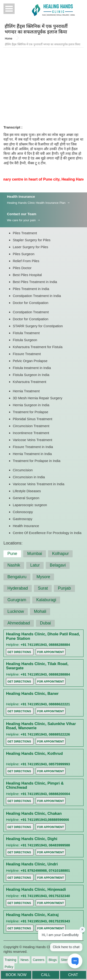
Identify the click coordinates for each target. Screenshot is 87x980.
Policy (9, 967)
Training (10, 960)
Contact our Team (22, 214)
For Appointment (51, 652)
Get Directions (19, 652)
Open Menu (9, 9)
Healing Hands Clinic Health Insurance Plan (36, 203)
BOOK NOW (16, 975)
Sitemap (67, 960)
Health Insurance (21, 196)
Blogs (53, 960)
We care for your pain (21, 220)
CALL (46, 975)
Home (9, 39)
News (24, 960)
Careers (39, 960)
